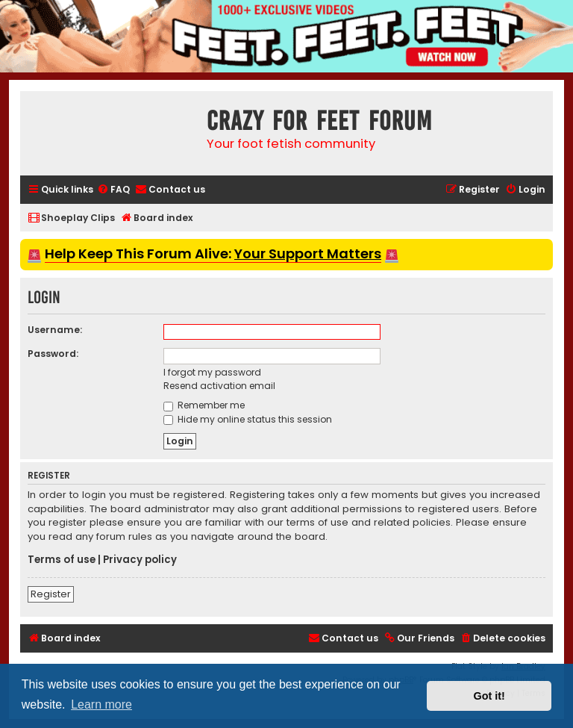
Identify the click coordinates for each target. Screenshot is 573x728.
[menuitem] (113, 190)
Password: (53, 354)
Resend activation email (219, 386)
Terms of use (62, 560)
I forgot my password (212, 372)
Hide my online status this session (248, 419)
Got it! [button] (489, 696)
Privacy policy (140, 560)
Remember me (204, 405)
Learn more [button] (101, 704)
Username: (55, 330)
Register (51, 594)
